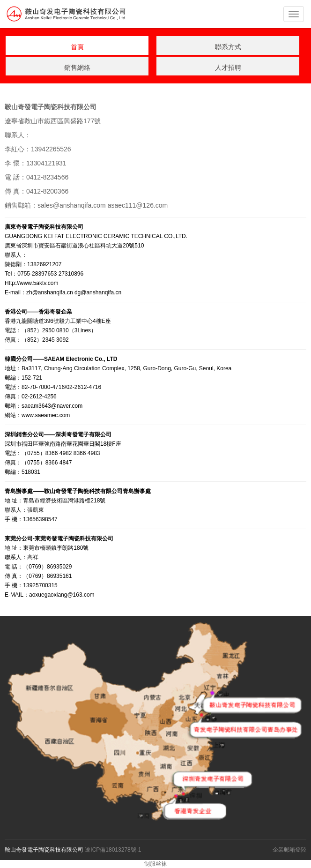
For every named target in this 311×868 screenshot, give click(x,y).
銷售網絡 (77, 67)
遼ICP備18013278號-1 (113, 850)
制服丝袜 (155, 864)
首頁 (77, 47)
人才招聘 (228, 67)
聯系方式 (228, 47)
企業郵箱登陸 (289, 850)
